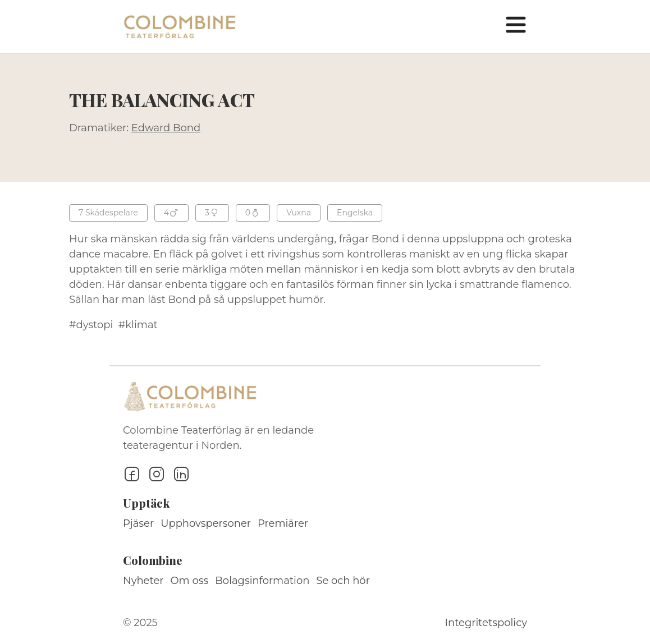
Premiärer (283, 523)
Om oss (190, 581)
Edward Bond (166, 128)
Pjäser (138, 523)
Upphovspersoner (206, 523)
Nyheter (143, 581)
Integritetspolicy (486, 623)
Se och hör (343, 581)
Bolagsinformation (262, 581)
